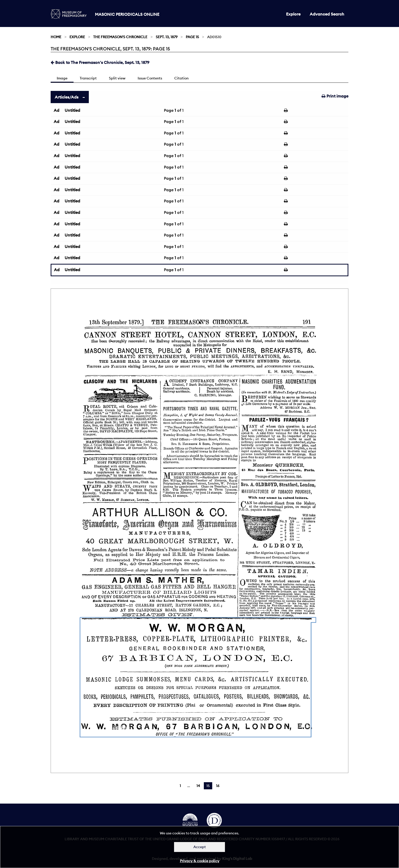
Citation (181, 78)
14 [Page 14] (198, 786)
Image (62, 78)
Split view (117, 78)
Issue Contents (150, 78)
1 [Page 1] (180, 786)
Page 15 (192, 37)
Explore (293, 14)
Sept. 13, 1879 (167, 37)
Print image (335, 96)
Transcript (88, 78)
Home (56, 37)
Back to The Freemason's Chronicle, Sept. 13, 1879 (100, 62)
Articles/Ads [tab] (67, 97)
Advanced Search (327, 14)
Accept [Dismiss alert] (200, 847)
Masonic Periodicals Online (127, 14)
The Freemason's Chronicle (120, 37)
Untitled (72, 110)
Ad (56, 110)
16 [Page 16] (218, 786)
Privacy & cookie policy (200, 861)
